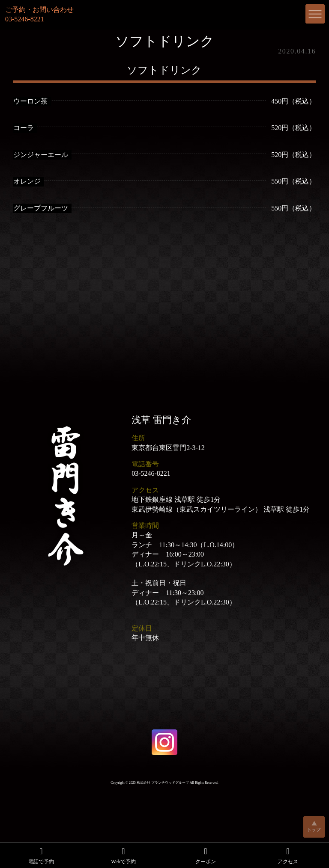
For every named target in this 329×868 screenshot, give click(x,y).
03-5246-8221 (151, 473)
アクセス (288, 856)
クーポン (206, 856)
